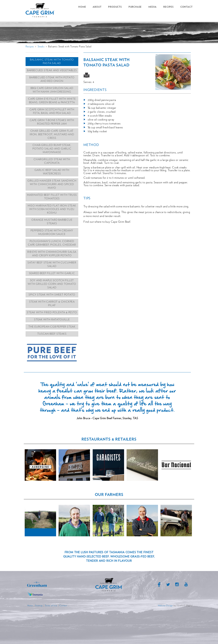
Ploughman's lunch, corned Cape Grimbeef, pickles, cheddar (52, 243)
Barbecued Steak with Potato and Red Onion (52, 79)
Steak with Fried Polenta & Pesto (52, 312)
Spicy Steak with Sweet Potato (52, 295)
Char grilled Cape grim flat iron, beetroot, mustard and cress (52, 134)
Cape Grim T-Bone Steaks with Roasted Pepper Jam (52, 122)
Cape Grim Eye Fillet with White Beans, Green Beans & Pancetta (52, 101)
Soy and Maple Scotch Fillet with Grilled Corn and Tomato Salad (52, 284)
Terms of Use (51, 606)
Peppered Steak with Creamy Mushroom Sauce (52, 232)
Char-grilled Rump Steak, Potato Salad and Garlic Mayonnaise (52, 149)
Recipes (168, 7)
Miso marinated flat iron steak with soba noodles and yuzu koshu (52, 209)
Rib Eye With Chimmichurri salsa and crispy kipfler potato (52, 254)
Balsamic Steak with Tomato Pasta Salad (52, 61)
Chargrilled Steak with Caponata (52, 161)
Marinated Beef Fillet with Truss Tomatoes (52, 197)
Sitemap (39, 606)
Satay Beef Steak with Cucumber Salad (52, 264)
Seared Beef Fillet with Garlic (52, 273)
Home (82, 7)
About (97, 7)
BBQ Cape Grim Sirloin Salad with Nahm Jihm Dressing (52, 90)
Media (152, 7)
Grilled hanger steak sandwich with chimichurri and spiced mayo (52, 184)
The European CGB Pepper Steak (52, 327)
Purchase (135, 7)
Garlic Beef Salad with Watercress (52, 172)
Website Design (165, 606)
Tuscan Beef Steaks (52, 334)
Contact (186, 7)
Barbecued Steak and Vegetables (52, 70)
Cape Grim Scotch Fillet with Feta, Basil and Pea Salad (52, 111)
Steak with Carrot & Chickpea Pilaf (52, 304)
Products (115, 7)
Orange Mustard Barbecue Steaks (52, 222)
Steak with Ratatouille (52, 320)
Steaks (41, 47)
